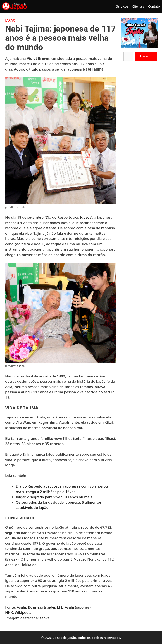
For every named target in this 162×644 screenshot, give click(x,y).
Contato (154, 6)
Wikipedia (23, 612)
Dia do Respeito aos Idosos (68, 217)
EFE (60, 607)
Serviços (122, 6)
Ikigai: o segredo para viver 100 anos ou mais (54, 497)
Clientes (138, 6)
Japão (10, 20)
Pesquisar (146, 56)
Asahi (20, 207)
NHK (9, 612)
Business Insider (42, 607)
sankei (45, 618)
